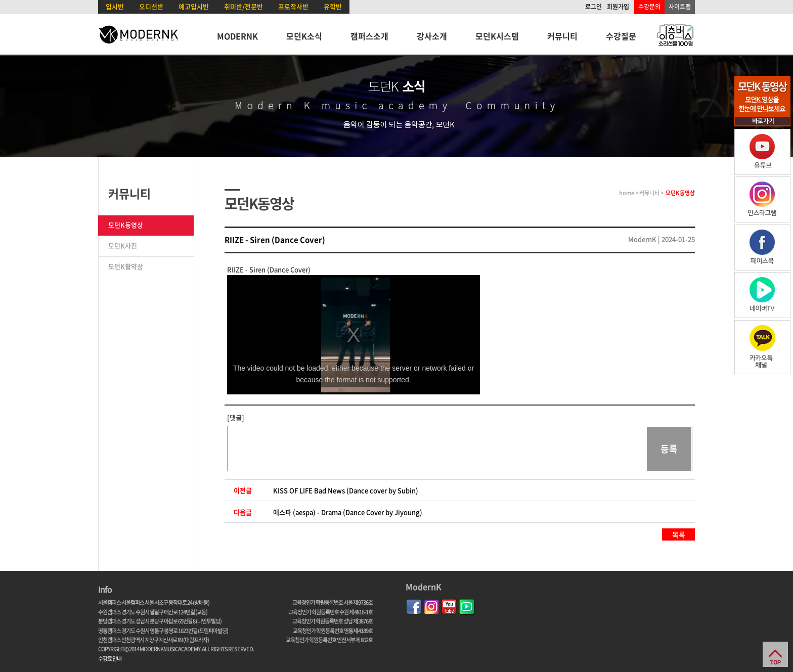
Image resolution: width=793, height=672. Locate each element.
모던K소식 (304, 36)
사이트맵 (680, 7)
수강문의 (649, 7)
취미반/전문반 (244, 6)
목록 (679, 534)
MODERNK (237, 36)
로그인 (593, 7)
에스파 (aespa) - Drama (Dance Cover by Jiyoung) (348, 512)
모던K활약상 (126, 266)
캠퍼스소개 (369, 36)
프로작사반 (293, 6)
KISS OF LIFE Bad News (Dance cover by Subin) (346, 490)
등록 (669, 449)
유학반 (333, 6)
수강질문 (621, 36)
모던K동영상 (126, 225)
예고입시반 (194, 6)
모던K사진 (123, 245)
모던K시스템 (497, 36)
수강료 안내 (110, 659)
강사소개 (432, 36)
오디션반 (151, 6)
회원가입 (618, 7)
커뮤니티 (562, 36)
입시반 (115, 6)
